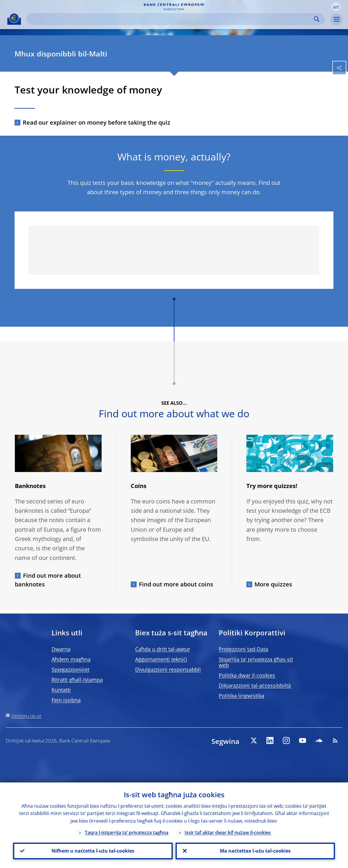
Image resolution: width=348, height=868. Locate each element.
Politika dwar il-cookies (247, 675)
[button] (336, 7)
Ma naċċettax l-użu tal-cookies (255, 851)
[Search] (171, 19)
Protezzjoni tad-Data (243, 649)
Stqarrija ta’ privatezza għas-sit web (256, 662)
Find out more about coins (176, 584)
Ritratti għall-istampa (77, 680)
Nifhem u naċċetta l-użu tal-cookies (93, 851)
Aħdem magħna (71, 659)
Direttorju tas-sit (26, 716)
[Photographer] (97, 467)
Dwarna (61, 649)
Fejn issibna (66, 700)
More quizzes (273, 584)
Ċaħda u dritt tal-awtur (163, 649)
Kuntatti (61, 690)
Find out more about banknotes (48, 580)
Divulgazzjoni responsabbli (168, 669)
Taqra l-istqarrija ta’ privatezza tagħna (127, 832)
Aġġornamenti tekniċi (161, 659)
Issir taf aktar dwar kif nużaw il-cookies (228, 832)
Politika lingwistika (241, 696)
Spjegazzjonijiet (70, 669)
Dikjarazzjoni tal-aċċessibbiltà (255, 685)
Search (317, 19)
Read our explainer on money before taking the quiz (97, 122)
